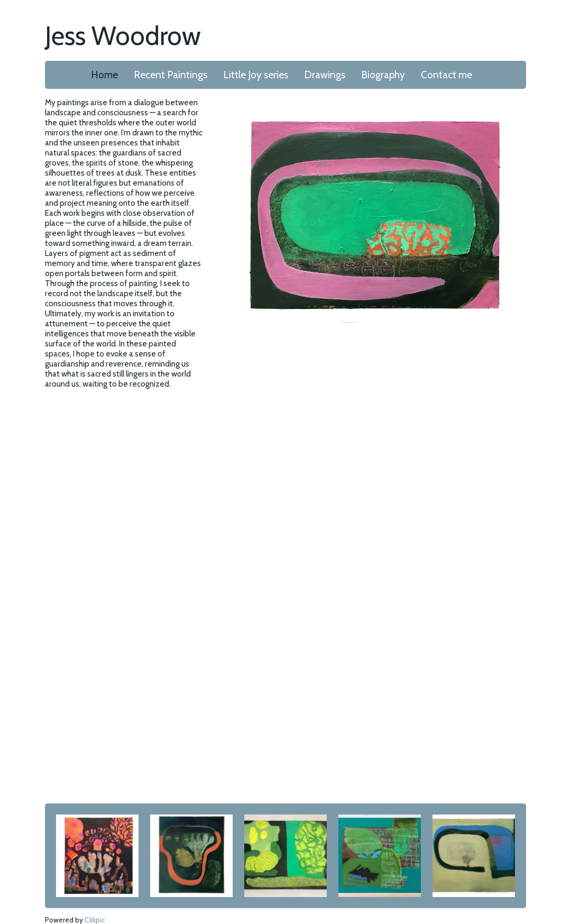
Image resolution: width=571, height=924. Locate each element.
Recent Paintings (171, 75)
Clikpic (95, 920)
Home (104, 75)
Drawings (325, 75)
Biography (383, 75)
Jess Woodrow (123, 35)
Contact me (446, 75)
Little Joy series (256, 75)
